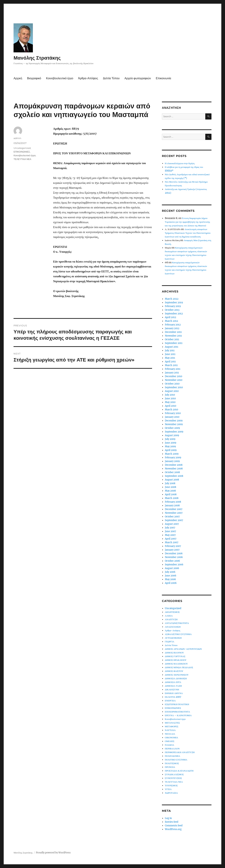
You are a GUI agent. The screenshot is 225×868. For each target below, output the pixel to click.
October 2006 (172, 561)
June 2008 (171, 487)
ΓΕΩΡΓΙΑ (170, 642)
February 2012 (173, 325)
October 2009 (172, 428)
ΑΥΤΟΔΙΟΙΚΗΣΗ (173, 638)
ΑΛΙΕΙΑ (169, 616)
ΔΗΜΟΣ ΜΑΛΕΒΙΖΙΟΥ (176, 664)
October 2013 (172, 310)
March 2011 (171, 365)
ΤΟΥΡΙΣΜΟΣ (171, 785)
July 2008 (170, 483)
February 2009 (173, 458)
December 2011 (173, 332)
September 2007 (174, 520)
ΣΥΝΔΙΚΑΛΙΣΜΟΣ (174, 774)
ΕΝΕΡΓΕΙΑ (170, 701)
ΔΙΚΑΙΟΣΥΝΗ (172, 690)
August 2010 (172, 391)
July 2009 (170, 439)
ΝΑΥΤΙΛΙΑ (170, 730)
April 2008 (171, 494)
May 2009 (170, 446)
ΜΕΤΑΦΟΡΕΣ (172, 726)
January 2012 (172, 328)
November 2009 (174, 424)
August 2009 (172, 435)
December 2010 (173, 376)
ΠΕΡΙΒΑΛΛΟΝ (172, 749)
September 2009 (174, 432)
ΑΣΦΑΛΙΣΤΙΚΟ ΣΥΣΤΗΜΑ (178, 634)
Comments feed (174, 826)
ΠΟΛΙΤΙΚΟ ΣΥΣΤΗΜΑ (176, 760)
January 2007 (172, 550)
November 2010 (174, 380)
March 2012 (171, 321)
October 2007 (172, 517)
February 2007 (173, 546)
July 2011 (170, 351)
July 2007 (170, 528)
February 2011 (173, 369)
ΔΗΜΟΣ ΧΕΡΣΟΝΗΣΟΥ (177, 675)
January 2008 (172, 506)
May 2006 (170, 579)
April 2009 (171, 450)
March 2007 (172, 542)
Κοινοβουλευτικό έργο (60, 78)
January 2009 (172, 461)
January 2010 (172, 417)
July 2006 (170, 572)
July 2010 (170, 395)
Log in (168, 818)
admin (17, 138)
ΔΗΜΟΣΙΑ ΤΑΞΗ (173, 686)
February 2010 (173, 413)
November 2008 (174, 469)
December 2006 (174, 554)
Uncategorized (22, 148)
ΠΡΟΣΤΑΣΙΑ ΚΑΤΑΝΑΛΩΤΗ (179, 771)
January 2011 (172, 373)
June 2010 (170, 398)
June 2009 (171, 443)
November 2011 (173, 336)
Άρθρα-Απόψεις (88, 78)
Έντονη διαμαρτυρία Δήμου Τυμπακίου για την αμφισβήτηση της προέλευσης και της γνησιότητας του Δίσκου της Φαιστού (187, 222)
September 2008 (174, 476)
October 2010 (172, 384)
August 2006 (172, 568)
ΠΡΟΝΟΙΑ (170, 767)
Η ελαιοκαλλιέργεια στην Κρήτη (180, 163)
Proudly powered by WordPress (53, 853)
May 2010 (170, 402)
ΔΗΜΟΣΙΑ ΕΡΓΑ (173, 682)
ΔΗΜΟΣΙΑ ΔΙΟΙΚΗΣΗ (176, 678)
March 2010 (171, 410)
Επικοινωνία (163, 78)
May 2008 (170, 491)
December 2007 (174, 509)
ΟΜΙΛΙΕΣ (170, 741)
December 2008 (174, 465)
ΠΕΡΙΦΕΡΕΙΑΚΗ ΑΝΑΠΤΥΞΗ (180, 752)
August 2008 (172, 480)
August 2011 (172, 347)
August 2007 (172, 524)
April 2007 (171, 539)
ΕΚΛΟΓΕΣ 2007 (173, 697)
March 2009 (172, 454)
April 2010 (171, 406)
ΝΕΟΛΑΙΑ (170, 734)
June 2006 (171, 576)
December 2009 (174, 421)
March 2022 (172, 299)
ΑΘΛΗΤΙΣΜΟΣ (172, 612)
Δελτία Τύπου (111, 78)
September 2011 (174, 343)
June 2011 (170, 354)
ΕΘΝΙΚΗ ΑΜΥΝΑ (174, 693)
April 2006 (171, 583)
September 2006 (174, 565)
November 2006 (174, 557)
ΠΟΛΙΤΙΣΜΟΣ (172, 763)
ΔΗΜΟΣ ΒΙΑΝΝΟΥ (174, 653)
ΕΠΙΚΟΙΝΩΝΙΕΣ (22, 152)
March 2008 (172, 498)
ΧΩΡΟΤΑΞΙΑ (171, 793)
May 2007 (170, 535)
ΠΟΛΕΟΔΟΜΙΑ (173, 756)
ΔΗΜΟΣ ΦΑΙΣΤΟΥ (174, 671)
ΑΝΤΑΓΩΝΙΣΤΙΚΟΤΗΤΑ (177, 623)
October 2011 (172, 339)
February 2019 (173, 306)
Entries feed (172, 822)
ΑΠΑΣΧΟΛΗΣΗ (173, 627)
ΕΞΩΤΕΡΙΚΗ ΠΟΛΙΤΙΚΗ (177, 704)
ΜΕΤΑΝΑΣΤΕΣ (172, 723)
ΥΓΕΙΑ (168, 789)
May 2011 (170, 358)
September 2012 (174, 314)
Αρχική (18, 78)
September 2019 (174, 303)
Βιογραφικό (34, 78)
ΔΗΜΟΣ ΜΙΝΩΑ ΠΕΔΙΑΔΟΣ (179, 667)
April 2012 (171, 317)
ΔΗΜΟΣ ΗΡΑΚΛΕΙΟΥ (176, 660)
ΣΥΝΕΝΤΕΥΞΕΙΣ (173, 778)
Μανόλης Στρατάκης (37, 58)
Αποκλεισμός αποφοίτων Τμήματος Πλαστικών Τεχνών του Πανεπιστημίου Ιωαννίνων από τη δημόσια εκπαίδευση (188, 233)
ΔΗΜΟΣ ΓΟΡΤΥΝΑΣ (175, 656)
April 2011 (170, 362)
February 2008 (173, 502)
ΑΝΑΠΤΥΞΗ (171, 619)
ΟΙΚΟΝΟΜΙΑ (172, 738)
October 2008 (172, 472)
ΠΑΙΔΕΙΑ (170, 745)
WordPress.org (173, 829)
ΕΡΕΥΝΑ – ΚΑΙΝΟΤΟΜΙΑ (178, 715)
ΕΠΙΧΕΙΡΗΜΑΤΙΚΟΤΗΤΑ (177, 712)
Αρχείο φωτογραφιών (138, 78)
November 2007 (174, 513)
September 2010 (174, 387)
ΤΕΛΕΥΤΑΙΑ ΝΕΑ (22, 159)
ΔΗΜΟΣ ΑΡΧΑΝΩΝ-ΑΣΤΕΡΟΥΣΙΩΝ (183, 649)
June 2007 (171, 531)
